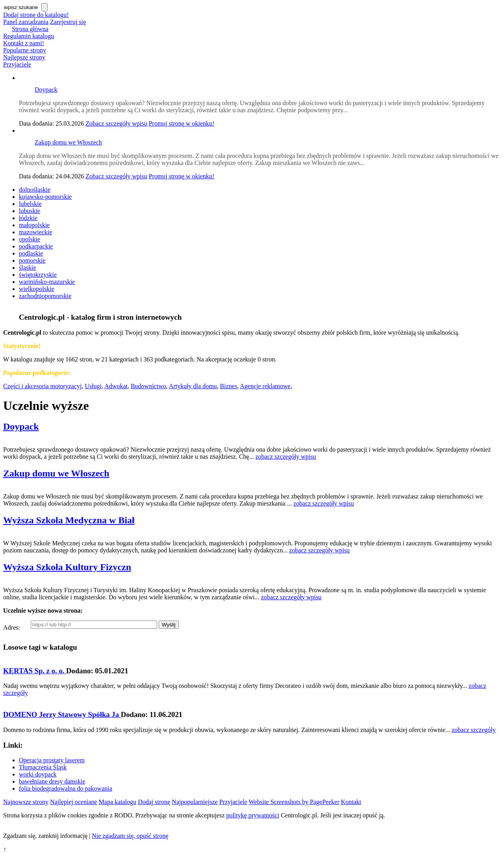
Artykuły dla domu (193, 386)
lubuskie (30, 211)
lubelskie (30, 204)
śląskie (28, 268)
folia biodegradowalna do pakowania (66, 788)
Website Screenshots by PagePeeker (294, 802)
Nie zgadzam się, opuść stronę (130, 836)
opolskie (30, 239)
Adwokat (116, 386)
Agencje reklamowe (265, 386)
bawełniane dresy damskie (52, 781)
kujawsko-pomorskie (45, 197)
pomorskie (32, 260)
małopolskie (34, 225)
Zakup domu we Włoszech (68, 142)
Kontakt (351, 802)
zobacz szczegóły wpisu (286, 457)
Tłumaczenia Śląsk (43, 767)
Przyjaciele (17, 64)
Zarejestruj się (68, 22)
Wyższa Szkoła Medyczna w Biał (69, 520)
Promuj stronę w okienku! (182, 123)
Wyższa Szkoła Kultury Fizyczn (67, 567)
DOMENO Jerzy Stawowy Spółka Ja (62, 714)
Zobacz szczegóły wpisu (116, 123)
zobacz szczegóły (473, 730)
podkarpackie (36, 246)
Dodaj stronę (154, 802)
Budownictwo (148, 386)
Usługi (93, 386)
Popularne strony (25, 50)
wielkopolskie (37, 289)
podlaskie (31, 253)
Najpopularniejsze (195, 802)
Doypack (46, 90)
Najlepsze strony (24, 57)
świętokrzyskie (38, 275)
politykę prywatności (253, 815)
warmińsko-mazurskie (47, 282)
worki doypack (38, 774)
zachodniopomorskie (45, 296)
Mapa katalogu (118, 802)
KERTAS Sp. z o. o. (35, 671)
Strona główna (30, 29)
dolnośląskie (35, 190)
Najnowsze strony (26, 802)
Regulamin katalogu (29, 36)
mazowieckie (35, 232)
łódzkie (28, 218)
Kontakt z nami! (24, 43)
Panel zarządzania (26, 22)
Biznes (229, 386)
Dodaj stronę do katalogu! (36, 15)
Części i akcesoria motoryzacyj (42, 386)
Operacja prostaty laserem (52, 760)
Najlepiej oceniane (74, 802)
